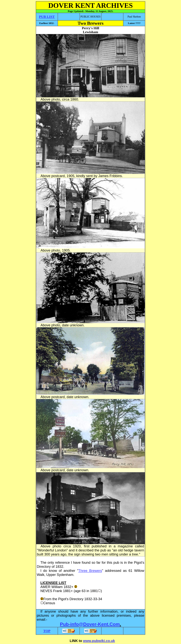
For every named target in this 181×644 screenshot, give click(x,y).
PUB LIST (47, 17)
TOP (47, 631)
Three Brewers (90, 571)
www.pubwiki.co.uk (99, 641)
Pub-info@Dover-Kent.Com (90, 624)
